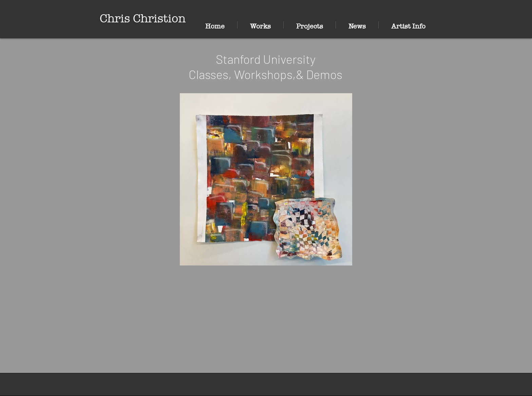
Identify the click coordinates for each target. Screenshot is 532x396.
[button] (260, 25)
